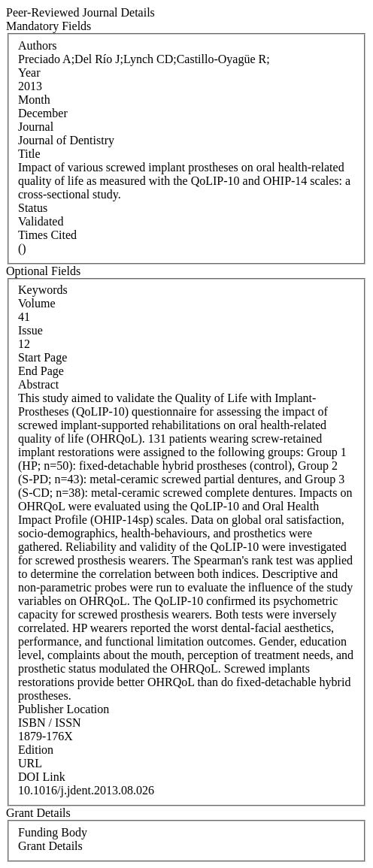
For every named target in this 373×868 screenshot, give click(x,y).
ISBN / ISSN (50, 723)
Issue (30, 330)
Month (34, 100)
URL (30, 763)
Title (29, 154)
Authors (38, 45)
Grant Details (50, 846)
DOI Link (42, 777)
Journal (36, 127)
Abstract (38, 384)
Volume (36, 303)
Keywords (43, 290)
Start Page (42, 357)
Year (29, 73)
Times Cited (47, 235)
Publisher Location (64, 709)
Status (33, 208)
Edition (36, 750)
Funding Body (53, 832)
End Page (41, 371)
